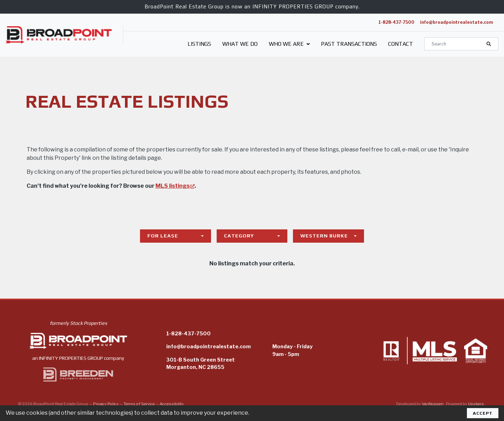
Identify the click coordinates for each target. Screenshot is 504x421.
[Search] (461, 44)
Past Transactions (349, 44)
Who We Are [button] (289, 44)
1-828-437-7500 (396, 22)
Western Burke (324, 236)
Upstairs (476, 404)
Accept (483, 413)
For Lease (163, 236)
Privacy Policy (106, 404)
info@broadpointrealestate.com (456, 22)
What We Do (240, 44)
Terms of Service (139, 404)
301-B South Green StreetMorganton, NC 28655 (201, 364)
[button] (489, 44)
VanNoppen (433, 404)
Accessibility (172, 404)
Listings (199, 44)
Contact (401, 44)
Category (239, 236)
